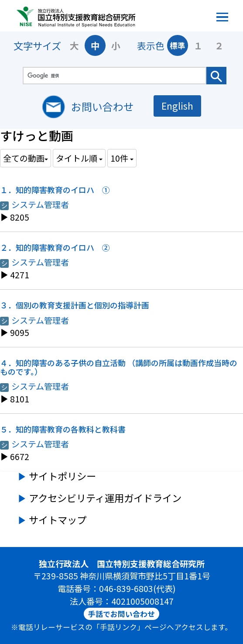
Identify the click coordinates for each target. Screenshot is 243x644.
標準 (178, 45)
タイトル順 (79, 158)
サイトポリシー (62, 476)
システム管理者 (34, 204)
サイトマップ (58, 519)
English (177, 106)
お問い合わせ (103, 106)
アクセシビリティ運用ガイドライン (105, 498)
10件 (122, 158)
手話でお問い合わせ (121, 614)
